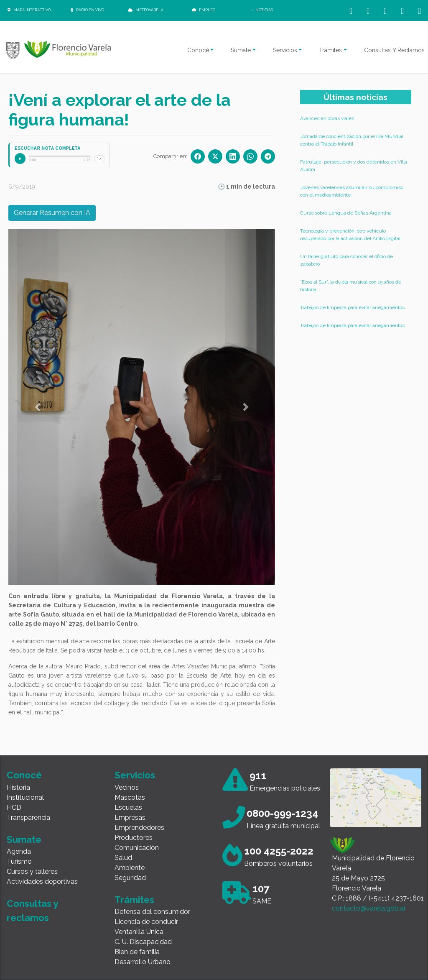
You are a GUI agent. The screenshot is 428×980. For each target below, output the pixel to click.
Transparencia (28, 818)
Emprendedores (139, 828)
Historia (18, 787)
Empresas (130, 818)
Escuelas (128, 807)
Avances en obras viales (327, 118)
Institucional (25, 797)
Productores (134, 838)
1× (99, 159)
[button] (38, 407)
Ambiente (130, 868)
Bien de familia (137, 952)
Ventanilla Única (139, 932)
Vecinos (127, 787)
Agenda (19, 851)
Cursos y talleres (32, 871)
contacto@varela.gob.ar (369, 908)
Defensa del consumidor (152, 912)
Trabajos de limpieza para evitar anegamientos (352, 307)
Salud (123, 858)
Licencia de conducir (146, 922)
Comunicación (137, 848)
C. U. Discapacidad (143, 942)
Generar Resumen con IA (52, 213)
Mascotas (130, 797)
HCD (14, 807)
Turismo (19, 861)
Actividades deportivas (42, 881)
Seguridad (130, 878)
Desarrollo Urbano (143, 962)
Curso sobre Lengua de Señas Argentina (346, 213)
